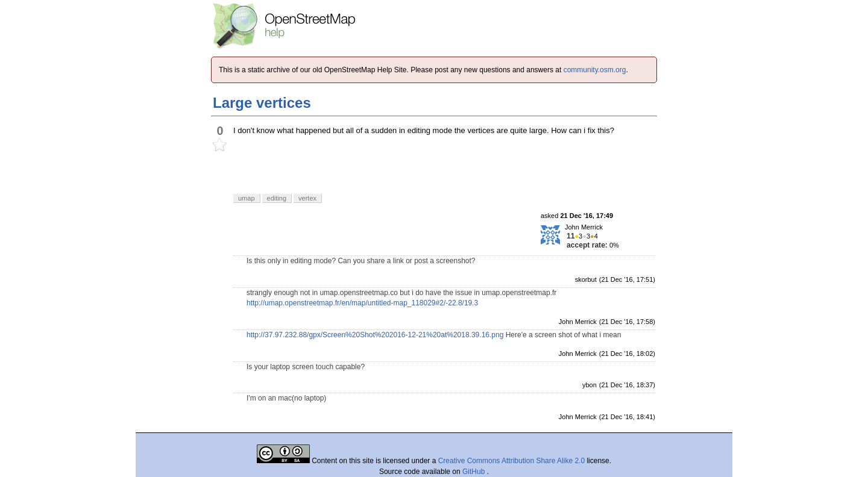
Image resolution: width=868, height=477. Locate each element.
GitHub (475, 472)
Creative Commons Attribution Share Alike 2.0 (511, 461)
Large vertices (262, 103)
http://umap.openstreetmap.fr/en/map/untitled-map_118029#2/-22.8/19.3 (362, 303)
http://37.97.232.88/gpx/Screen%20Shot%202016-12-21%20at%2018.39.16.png (375, 335)
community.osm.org (595, 70)
